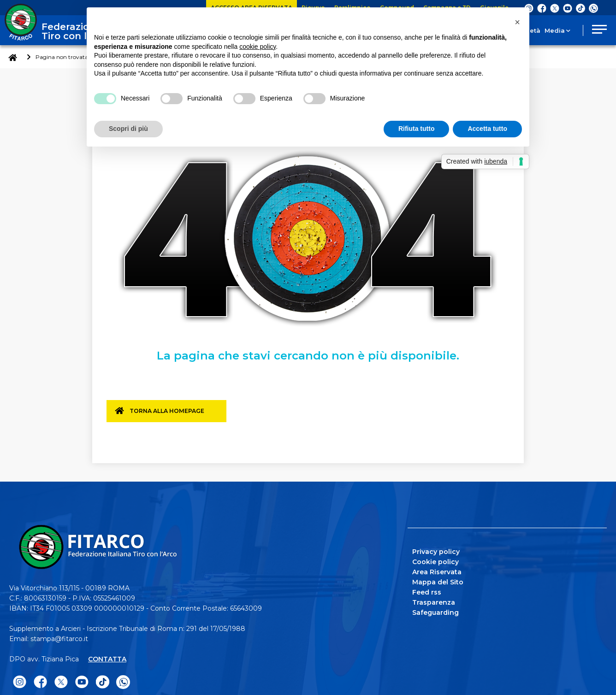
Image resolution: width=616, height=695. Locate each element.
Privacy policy (436, 550)
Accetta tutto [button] (487, 129)
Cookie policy (435, 560)
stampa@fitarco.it (59, 637)
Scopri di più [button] (128, 129)
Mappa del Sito (438, 580)
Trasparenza (434, 601)
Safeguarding (435, 611)
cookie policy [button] (258, 47)
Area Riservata (437, 570)
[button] (517, 22)
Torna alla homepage (172, 414)
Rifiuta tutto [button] (417, 129)
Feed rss (427, 590)
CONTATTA (107, 657)
